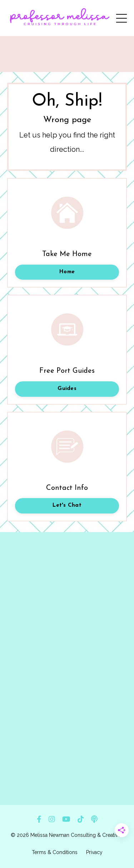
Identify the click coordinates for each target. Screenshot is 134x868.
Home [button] (67, 272)
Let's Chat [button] (67, 505)
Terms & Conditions (55, 852)
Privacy (94, 852)
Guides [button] (67, 389)
